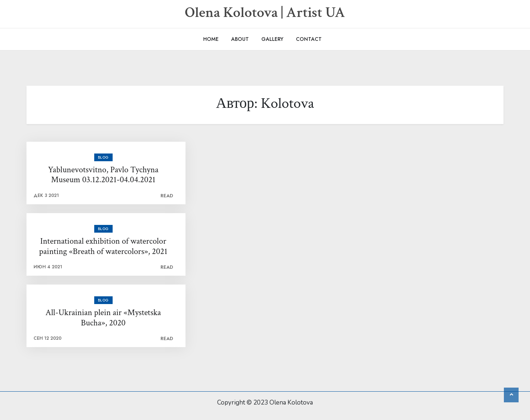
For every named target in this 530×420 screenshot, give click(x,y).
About (240, 39)
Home (211, 39)
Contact (309, 39)
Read (167, 196)
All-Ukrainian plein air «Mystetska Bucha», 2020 (103, 318)
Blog (103, 157)
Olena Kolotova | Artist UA (265, 13)
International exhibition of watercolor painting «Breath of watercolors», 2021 (103, 246)
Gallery (272, 39)
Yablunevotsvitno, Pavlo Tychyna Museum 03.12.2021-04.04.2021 (103, 175)
